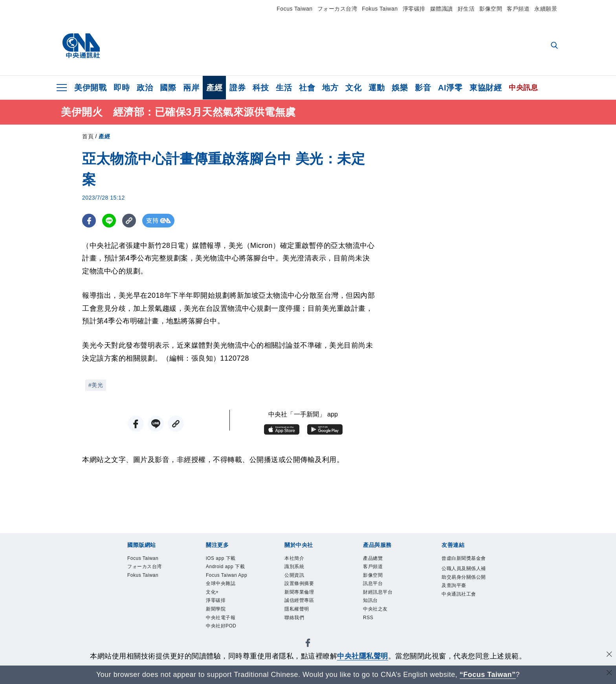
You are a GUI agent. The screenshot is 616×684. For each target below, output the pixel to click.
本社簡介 (296, 559)
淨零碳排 (414, 9)
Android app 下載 (228, 568)
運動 (377, 88)
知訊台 (372, 605)
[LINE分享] (109, 221)
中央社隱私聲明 (363, 656)
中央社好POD (224, 642)
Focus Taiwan (294, 9)
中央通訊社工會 (462, 606)
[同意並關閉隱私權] (609, 655)
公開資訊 (296, 577)
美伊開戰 (90, 88)
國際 (168, 88)
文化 (353, 88)
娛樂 (400, 88)
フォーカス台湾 (337, 9)
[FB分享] (89, 221)
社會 (307, 88)
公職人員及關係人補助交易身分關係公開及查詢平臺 (464, 588)
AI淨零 (450, 88)
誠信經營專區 (302, 605)
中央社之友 (377, 614)
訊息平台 (374, 587)
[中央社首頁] (81, 46)
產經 (214, 88)
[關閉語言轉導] (609, 674)
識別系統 (296, 568)
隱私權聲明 (299, 614)
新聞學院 (217, 623)
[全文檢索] (555, 46)
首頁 (88, 136)
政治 (145, 88)
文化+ (213, 605)
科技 (261, 88)
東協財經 (486, 88)
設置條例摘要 (302, 587)
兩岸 (191, 88)
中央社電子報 (223, 633)
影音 (423, 88)
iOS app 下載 (223, 559)
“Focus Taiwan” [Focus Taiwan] (488, 675)
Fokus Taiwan (380, 9)
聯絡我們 (296, 623)
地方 (330, 88)
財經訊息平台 (380, 596)
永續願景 (546, 9)
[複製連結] (129, 221)
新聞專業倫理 (302, 596)
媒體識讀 (442, 9)
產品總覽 (374, 559)
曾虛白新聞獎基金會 (464, 563)
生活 (284, 88)
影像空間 (491, 9)
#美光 (96, 385)
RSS (369, 623)
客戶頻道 (518, 9)
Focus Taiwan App (224, 582)
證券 (237, 88)
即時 (122, 88)
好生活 (466, 9)
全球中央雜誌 (223, 596)
